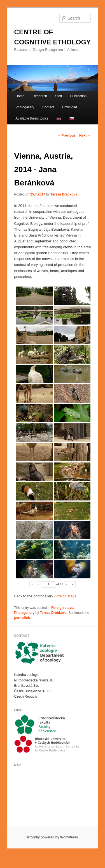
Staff (59, 96)
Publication (78, 96)
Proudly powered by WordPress (53, 837)
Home (20, 96)
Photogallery (25, 107)
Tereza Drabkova (64, 194)
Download (70, 107)
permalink (22, 618)
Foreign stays (65, 596)
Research (40, 96)
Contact (48, 107)
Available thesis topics (32, 118)
